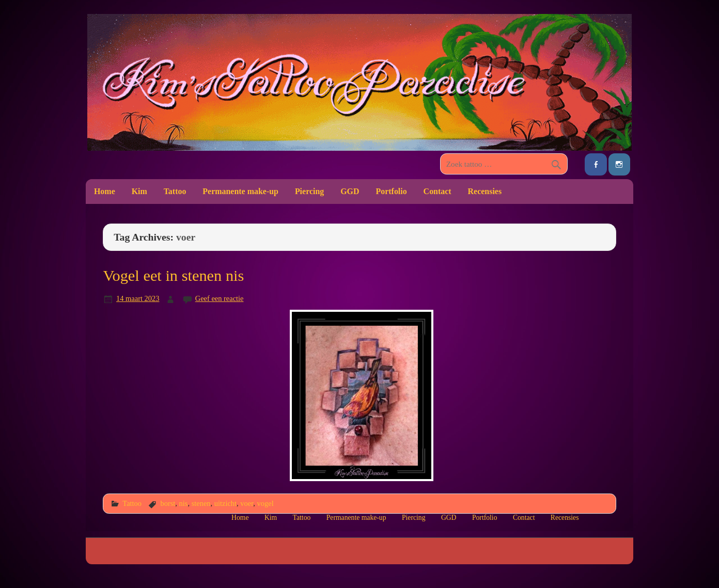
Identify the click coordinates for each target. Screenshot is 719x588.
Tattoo (175, 191)
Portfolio (391, 191)
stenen (201, 503)
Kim (139, 191)
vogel (265, 503)
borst (168, 503)
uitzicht (225, 503)
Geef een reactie (220, 298)
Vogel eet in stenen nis (173, 276)
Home (105, 191)
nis (184, 503)
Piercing (309, 191)
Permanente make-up (240, 191)
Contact (437, 191)
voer (247, 503)
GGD (350, 191)
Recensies (485, 191)
